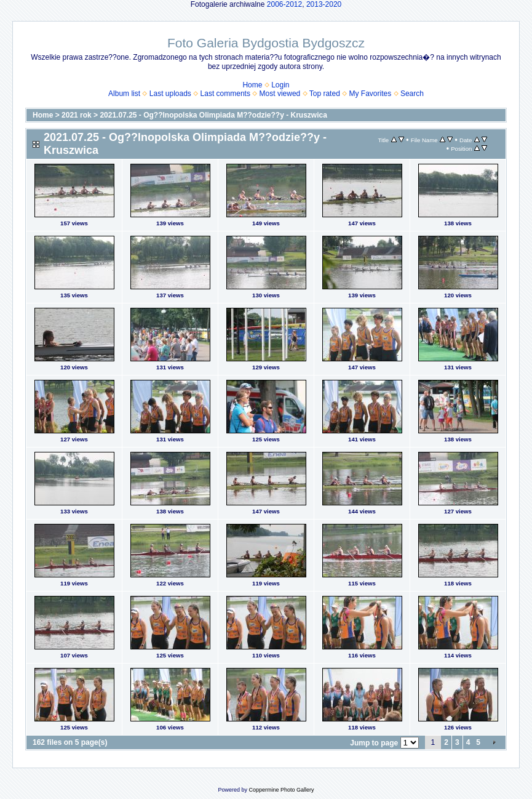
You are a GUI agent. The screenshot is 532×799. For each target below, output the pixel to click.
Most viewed (280, 94)
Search (412, 94)
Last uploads (170, 94)
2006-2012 (284, 4)
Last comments (225, 94)
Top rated (325, 94)
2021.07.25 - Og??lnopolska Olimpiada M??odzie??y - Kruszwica (213, 115)
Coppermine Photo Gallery (281, 790)
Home (252, 85)
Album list (124, 94)
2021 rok (77, 115)
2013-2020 (324, 4)
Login (280, 85)
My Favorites (371, 94)
